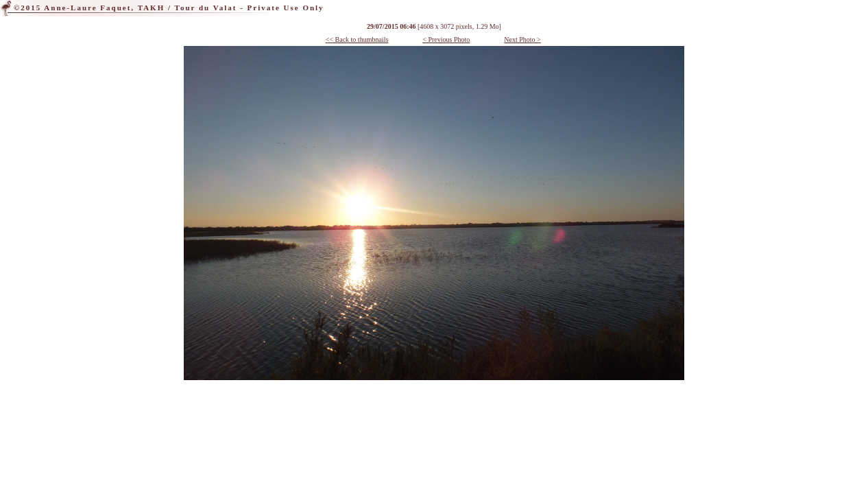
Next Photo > (522, 39)
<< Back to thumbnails (357, 39)
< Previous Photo (446, 39)
